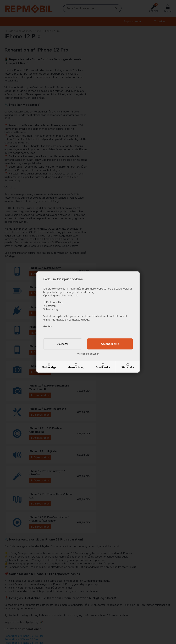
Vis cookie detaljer (88, 354)
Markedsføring (76, 367)
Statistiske (128, 367)
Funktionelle (103, 367)
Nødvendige (49, 367)
